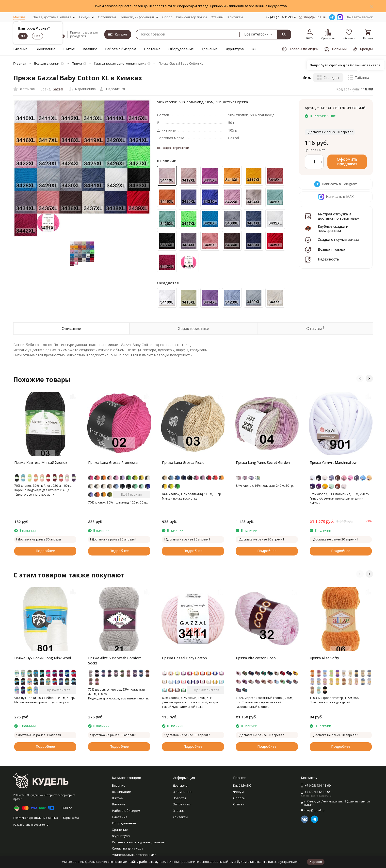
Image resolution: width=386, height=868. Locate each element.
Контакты (235, 17)
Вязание (20, 49)
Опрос (167, 17)
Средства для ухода (128, 848)
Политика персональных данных (36, 818)
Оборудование (181, 49)
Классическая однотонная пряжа (120, 63)
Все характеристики (173, 148)
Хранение (210, 49)
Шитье (69, 49)
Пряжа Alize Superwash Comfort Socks (115, 660)
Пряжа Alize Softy (324, 658)
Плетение (152, 49)
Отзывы (217, 17)
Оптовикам (107, 17)
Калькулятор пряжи (191, 17)
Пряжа (77, 63)
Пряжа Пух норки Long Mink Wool (43, 658)
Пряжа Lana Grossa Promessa (113, 462)
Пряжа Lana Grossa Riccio (183, 462)
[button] (360, 379)
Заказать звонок (359, 17)
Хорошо (316, 862)
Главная (20, 63)
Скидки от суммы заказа (338, 239)
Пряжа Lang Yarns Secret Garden (263, 462)
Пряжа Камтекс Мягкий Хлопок (41, 462)
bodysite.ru (41, 825)
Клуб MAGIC (242, 785)
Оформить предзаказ (347, 162)
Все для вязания (47, 63)
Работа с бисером (121, 49)
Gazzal (58, 89)
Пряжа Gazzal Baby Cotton (184, 658)
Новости (179, 798)
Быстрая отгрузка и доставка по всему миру (338, 216)
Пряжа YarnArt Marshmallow (333, 462)
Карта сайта (71, 818)
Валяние (90, 49)
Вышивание (45, 49)
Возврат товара (331, 249)
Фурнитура (235, 49)
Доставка (180, 785)
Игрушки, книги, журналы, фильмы (139, 842)
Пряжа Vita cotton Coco (256, 658)
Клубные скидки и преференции (333, 228)
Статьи (239, 804)
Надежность (328, 259)
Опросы (239, 798)
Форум (238, 792)
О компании (182, 792)
